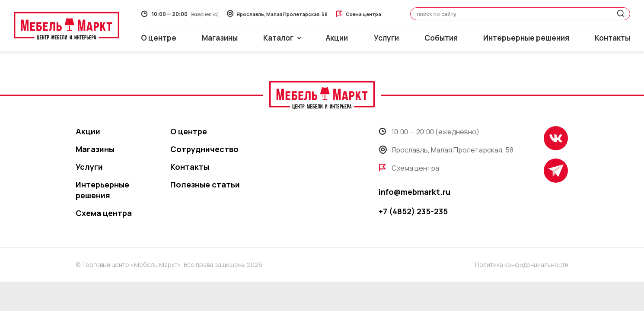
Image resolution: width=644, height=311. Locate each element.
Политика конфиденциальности (522, 265)
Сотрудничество (204, 149)
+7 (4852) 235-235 (413, 211)
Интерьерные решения (526, 38)
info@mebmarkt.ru (414, 192)
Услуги (386, 38)
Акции (337, 38)
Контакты (612, 38)
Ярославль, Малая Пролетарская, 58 (446, 150)
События (441, 38)
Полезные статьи (205, 184)
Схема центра (104, 213)
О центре (159, 38)
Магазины (220, 38)
